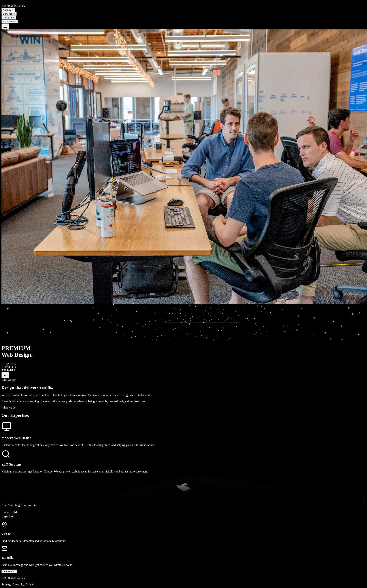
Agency (8, 10)
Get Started (9, 565)
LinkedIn (19, 584)
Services (9, 14)
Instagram (7, 584)
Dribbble (29, 584)
